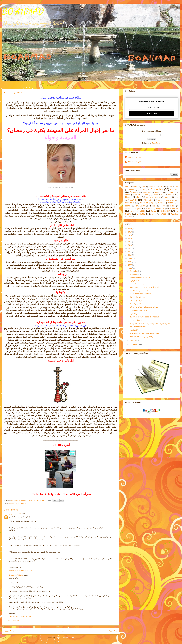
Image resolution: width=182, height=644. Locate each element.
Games (155, 195)
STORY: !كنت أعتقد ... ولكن (140, 290)
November (134, 274)
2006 (130, 268)
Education (171, 192)
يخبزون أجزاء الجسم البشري (140, 277)
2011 (130, 252)
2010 (130, 255)
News (128, 206)
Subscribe (152, 113)
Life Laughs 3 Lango (137, 297)
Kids (177, 197)
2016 (130, 235)
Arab (143, 187)
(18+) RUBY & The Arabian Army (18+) (144, 333)
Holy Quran (149, 197)
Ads (127, 187)
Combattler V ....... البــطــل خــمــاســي (144, 287)
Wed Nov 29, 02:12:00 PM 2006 (21, 570)
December (134, 271)
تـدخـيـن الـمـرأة (135, 304)
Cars (176, 187)
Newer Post (9, 631)
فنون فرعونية (134, 281)
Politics (173, 206)
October (133, 341)
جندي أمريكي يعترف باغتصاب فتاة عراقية (144, 307)
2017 (130, 232)
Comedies (157, 189)
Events (128, 195)
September (134, 344)
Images (167, 197)
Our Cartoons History (137, 327)
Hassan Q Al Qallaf (16, 575)
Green (163, 195)
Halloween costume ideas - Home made (145, 317)
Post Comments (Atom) (65, 638)
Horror (158, 197)
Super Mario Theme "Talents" (141, 294)
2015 (130, 238)
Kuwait (132, 200)
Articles (152, 187)
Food (137, 195)
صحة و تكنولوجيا (135, 314)
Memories (149, 200)
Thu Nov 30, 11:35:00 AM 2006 (20, 616)
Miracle (160, 200)
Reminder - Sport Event (138, 310)
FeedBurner (157, 143)
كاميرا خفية (134, 330)
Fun (147, 195)
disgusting (147, 192)
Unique (141, 214)
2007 (130, 265)
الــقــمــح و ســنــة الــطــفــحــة (141, 284)
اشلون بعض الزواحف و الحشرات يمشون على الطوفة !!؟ (150, 324)
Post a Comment (13, 621)
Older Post (113, 631)
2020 (130, 229)
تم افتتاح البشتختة (136, 300)
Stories (153, 211)
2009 (130, 258)
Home (61, 631)
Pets (154, 206)
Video (154, 214)
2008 (130, 262)
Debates (12, 504)
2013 (130, 245)
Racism (149, 209)
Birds (170, 187)
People (140, 206)
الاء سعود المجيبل (15, 514)
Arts (162, 187)
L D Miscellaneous (136, 320)
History (139, 197)
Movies (161, 203)
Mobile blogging (146, 203)
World (130, 217)
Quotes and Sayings (133, 209)
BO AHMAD (23, 11)
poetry (163, 206)
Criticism (174, 190)
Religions (160, 208)
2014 (130, 242)
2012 (130, 248)
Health (24, 504)
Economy (159, 192)
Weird (163, 214)
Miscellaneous (171, 200)
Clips (142, 190)
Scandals (174, 208)
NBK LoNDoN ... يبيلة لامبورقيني (141, 337)
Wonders (175, 214)
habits (18, 504)
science (132, 211)
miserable (130, 203)
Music (171, 203)
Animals (135, 187)
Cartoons (132, 190)
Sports (143, 211)
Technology (165, 211)
